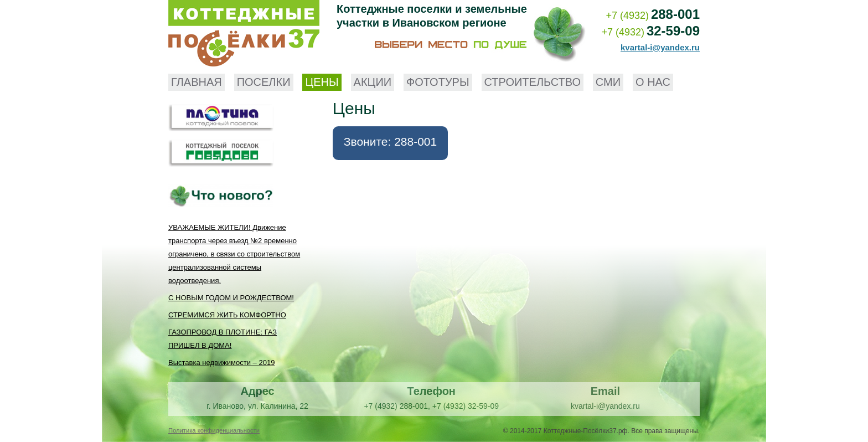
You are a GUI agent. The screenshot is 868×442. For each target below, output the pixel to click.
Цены (322, 82)
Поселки (264, 82)
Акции (373, 82)
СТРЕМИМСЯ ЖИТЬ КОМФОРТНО (227, 315)
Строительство (533, 82)
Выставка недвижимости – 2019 (221, 363)
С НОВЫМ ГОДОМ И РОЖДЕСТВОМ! (231, 298)
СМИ (608, 82)
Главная (197, 82)
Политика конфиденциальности (214, 430)
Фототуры (438, 82)
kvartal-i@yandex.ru (660, 47)
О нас (653, 82)
